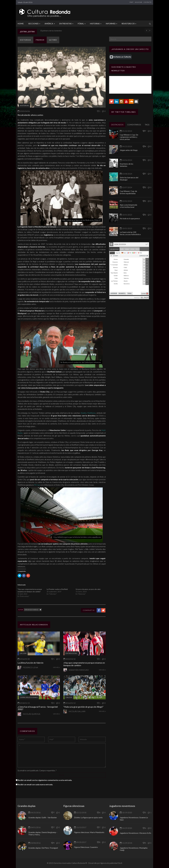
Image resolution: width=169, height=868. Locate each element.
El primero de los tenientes (127, 165)
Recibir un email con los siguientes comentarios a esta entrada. (45, 780)
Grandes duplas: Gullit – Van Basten (42, 817)
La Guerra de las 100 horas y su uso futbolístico (130, 233)
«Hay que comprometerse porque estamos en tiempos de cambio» (84, 664)
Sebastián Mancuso (79, 670)
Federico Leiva (30, 667)
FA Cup (37, 485)
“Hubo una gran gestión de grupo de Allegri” (83, 707)
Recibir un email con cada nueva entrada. (35, 784)
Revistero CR (129, 23)
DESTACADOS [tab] (117, 125)
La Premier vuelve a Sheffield (57, 589)
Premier (40, 40)
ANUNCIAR (138, 2)
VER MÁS (56, 667)
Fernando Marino (31, 610)
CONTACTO (147, 2)
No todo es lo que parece (130, 218)
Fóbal (82, 23)
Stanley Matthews (88, 413)
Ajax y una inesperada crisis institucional (128, 206)
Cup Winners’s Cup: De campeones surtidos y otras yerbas (129, 137)
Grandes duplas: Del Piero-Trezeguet (43, 848)
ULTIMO (53, 40)
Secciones (35, 23)
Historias (96, 23)
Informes (112, 23)
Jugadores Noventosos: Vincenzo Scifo (135, 833)
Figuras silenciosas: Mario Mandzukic (89, 832)
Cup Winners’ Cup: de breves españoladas (128, 192)
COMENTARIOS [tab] (134, 125)
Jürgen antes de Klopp (49, 31)
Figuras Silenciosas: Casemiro (86, 847)
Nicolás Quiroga (32, 714)
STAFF (131, 2)
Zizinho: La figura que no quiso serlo (88, 817)
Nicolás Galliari (77, 711)
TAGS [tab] (147, 125)
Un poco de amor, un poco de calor (88, 589)
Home (21, 23)
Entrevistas (67, 23)
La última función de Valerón (31, 663)
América (50, 23)
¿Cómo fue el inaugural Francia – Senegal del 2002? (38, 708)
